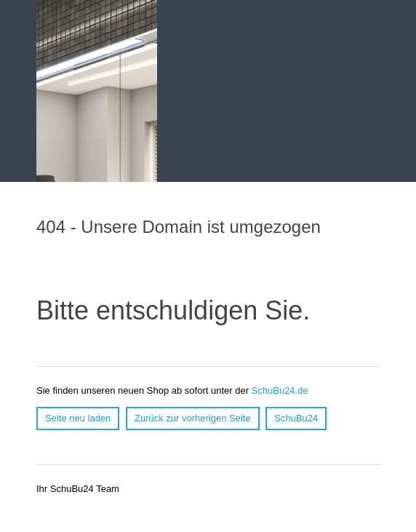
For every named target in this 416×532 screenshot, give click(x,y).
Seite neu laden (78, 418)
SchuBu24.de (280, 390)
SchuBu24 (296, 418)
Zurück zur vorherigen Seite (193, 418)
